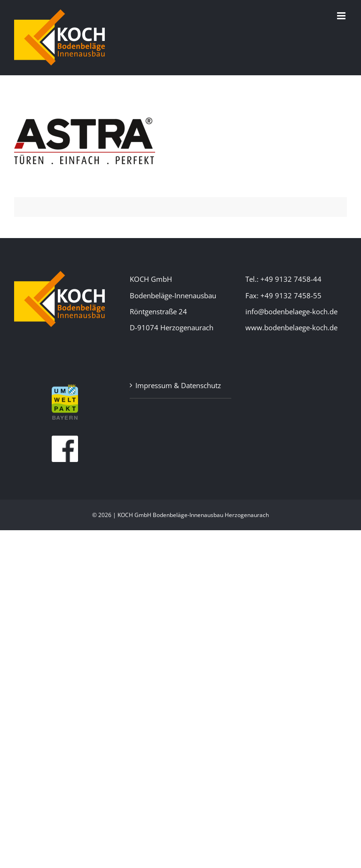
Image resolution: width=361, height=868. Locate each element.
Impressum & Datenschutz (178, 385)
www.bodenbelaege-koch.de (291, 327)
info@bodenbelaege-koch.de (291, 311)
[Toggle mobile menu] (342, 16)
